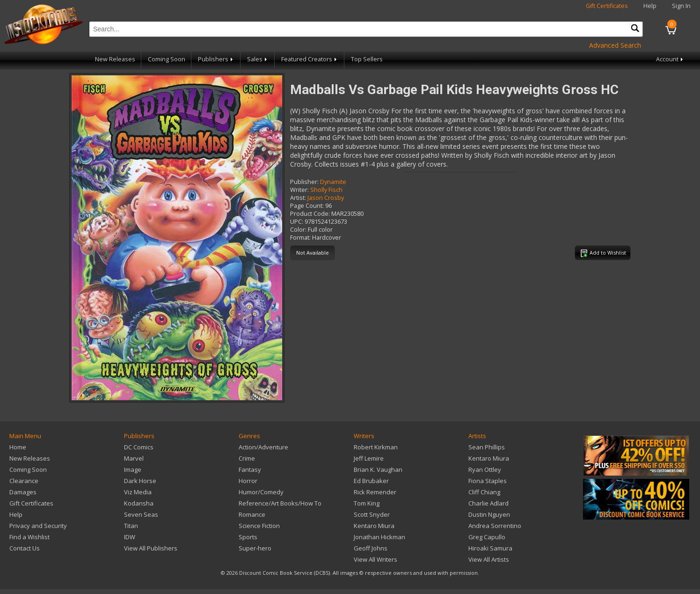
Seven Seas (141, 514)
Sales (258, 59)
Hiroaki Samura (490, 548)
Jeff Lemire (369, 458)
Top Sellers (367, 59)
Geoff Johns (371, 548)
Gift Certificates (607, 6)
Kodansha (139, 503)
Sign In (681, 6)
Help (650, 6)
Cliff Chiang (484, 492)
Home (18, 447)
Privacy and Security (38, 526)
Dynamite (333, 182)
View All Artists (489, 559)
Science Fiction (259, 526)
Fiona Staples (488, 481)
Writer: (299, 190)
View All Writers (376, 559)
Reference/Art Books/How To (280, 503)
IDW (130, 537)
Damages (23, 492)
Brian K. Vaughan (378, 469)
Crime (247, 458)
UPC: (297, 222)
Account (670, 59)
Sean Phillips (487, 447)
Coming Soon (167, 59)
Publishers (216, 59)
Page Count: (307, 206)
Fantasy (250, 469)
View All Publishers (151, 548)
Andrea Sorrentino (495, 526)
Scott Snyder (372, 514)
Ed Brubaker (371, 481)
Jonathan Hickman (379, 537)
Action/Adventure (263, 447)
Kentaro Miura (374, 526)
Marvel (134, 458)
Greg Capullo (487, 537)
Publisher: (304, 182)
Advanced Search (615, 45)
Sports (248, 537)
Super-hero (255, 548)
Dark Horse (140, 481)
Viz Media (138, 492)
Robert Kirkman (376, 447)
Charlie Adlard (489, 503)
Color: (298, 230)
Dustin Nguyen (489, 514)
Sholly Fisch (326, 190)
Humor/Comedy (261, 492)
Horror (248, 481)
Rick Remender (375, 492)
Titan (131, 526)
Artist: (298, 198)
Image (133, 469)
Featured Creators (310, 59)
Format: (300, 238)
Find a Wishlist (29, 537)
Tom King (367, 503)
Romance (252, 514)
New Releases (115, 59)
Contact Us (25, 548)
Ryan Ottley (485, 469)
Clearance (24, 481)
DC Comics (139, 447)
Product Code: (310, 214)
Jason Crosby (326, 198)
